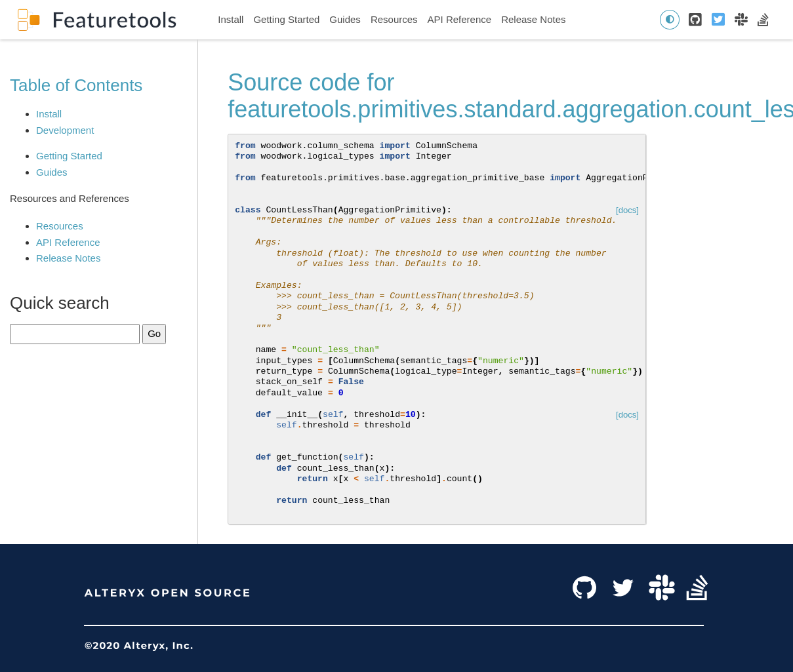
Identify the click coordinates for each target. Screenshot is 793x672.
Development (65, 130)
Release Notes (533, 19)
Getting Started (286, 19)
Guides (345, 19)
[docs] (627, 210)
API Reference (460, 19)
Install (231, 19)
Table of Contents (76, 85)
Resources (394, 19)
